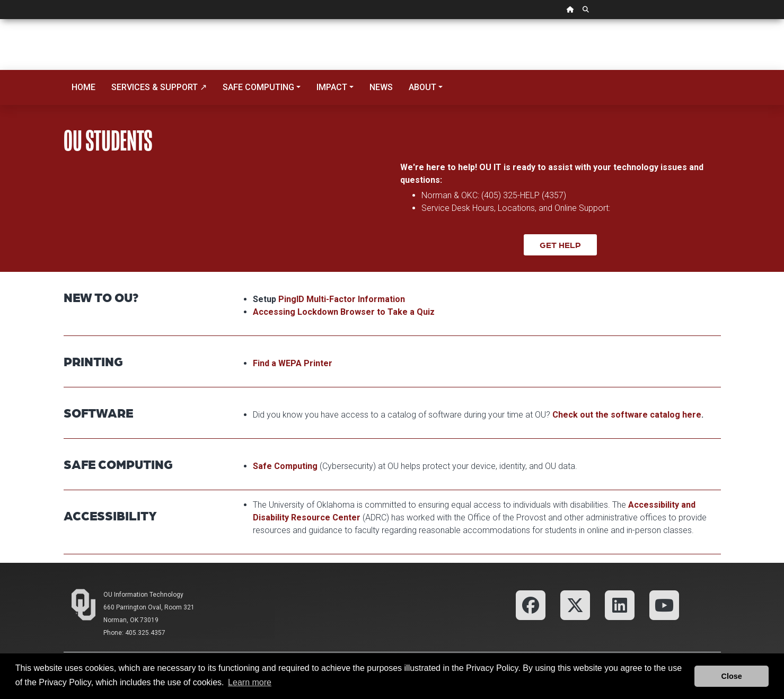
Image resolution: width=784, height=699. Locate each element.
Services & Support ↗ (159, 87)
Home (83, 87)
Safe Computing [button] (258, 87)
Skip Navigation (0, 19)
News (381, 87)
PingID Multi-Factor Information (342, 299)
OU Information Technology (143, 595)
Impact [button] (332, 87)
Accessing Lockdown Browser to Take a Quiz (344, 312)
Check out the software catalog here (627, 415)
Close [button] (732, 676)
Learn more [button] (250, 682)
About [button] (422, 87)
